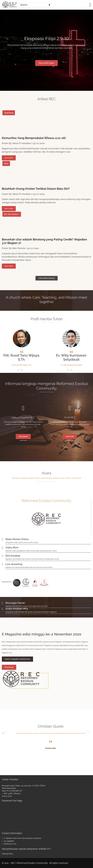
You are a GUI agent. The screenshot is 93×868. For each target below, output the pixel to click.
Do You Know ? (12, 214)
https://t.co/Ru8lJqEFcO (12, 791)
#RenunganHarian (9, 788)
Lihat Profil (70, 436)
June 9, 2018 (7, 796)
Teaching (9, 113)
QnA (6, 163)
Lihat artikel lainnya (47, 278)
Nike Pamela (19, 248)
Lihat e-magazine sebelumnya (17, 659)
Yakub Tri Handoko (22, 143)
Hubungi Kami (7, 854)
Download (9, 667)
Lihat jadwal (23, 436)
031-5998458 (9, 841)
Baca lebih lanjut (46, 63)
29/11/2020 (39, 143)
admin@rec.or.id (10, 844)
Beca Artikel (9, 158)
